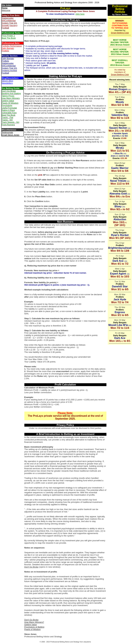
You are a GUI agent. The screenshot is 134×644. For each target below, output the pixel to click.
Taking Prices (8, 96)
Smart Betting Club (120, 33)
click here (80, 14)
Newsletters (7, 83)
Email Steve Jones (10, 135)
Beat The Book (9, 38)
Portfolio (120, 12)
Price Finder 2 (8, 36)
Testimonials (7, 132)
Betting (120, 9)
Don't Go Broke (31, 567)
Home (5, 8)
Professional (120, 6)
